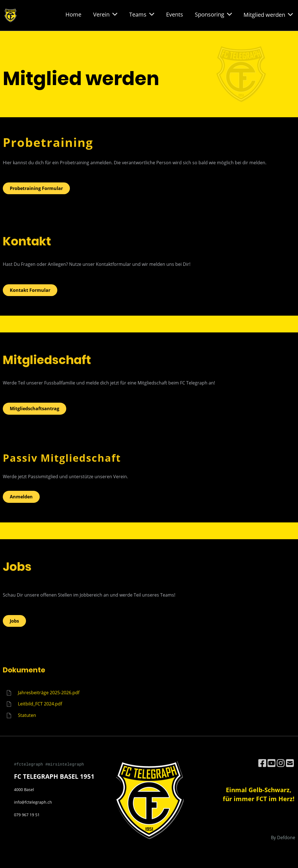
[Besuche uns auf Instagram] (281, 763)
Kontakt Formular (30, 290)
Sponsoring (213, 14)
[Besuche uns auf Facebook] (262, 763)
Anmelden (21, 497)
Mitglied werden (268, 15)
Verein (105, 14)
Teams (142, 14)
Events (175, 14)
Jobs (14, 621)
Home (73, 14)
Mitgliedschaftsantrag (35, 409)
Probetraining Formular (36, 188)
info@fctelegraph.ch (33, 802)
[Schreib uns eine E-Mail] (290, 763)
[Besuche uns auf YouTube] (271, 763)
